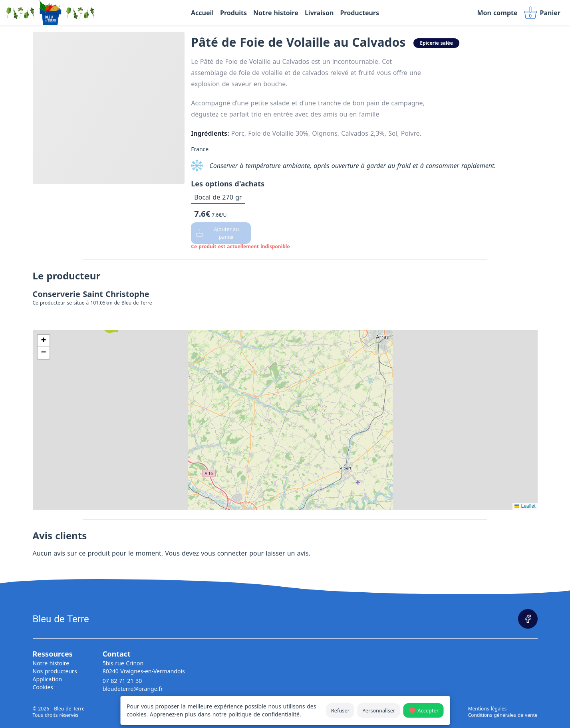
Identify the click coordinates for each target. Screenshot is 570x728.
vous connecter (224, 553)
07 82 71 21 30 (122, 681)
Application (48, 679)
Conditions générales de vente (503, 715)
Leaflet (525, 506)
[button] (44, 341)
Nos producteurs (55, 671)
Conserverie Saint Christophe (91, 294)
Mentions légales (488, 709)
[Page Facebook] (528, 619)
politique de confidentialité (264, 714)
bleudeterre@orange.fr (133, 689)
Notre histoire (51, 663)
